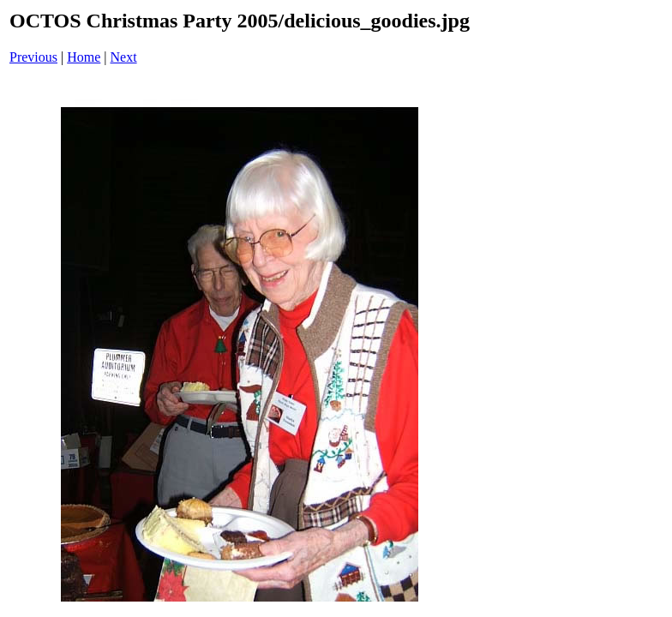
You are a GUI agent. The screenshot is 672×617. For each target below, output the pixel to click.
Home (84, 57)
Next (124, 57)
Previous (33, 57)
